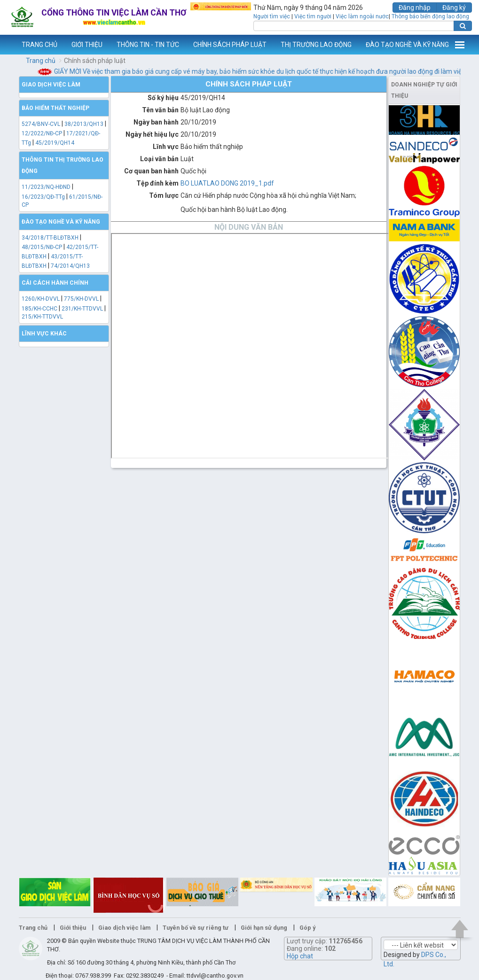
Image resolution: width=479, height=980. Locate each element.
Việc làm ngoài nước (362, 16)
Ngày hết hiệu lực (152, 134)
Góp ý (307, 928)
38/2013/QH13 (85, 124)
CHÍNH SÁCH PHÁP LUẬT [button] (230, 45)
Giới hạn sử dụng (264, 928)
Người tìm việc (272, 16)
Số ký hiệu (163, 98)
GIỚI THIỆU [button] (87, 45)
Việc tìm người (313, 16)
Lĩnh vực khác (44, 334)
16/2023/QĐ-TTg (43, 197)
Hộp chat (300, 956)
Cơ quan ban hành (151, 171)
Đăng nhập (415, 8)
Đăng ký (454, 8)
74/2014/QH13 (70, 266)
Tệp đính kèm (157, 183)
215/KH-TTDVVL (42, 317)
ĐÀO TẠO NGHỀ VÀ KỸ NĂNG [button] (407, 45)
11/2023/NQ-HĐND (46, 187)
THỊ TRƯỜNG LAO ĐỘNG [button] (316, 45)
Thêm (460, 45)
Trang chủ (41, 61)
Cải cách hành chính (55, 283)
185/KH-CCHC (39, 309)
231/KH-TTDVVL (82, 309)
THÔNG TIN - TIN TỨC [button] (148, 45)
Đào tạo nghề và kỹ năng (61, 222)
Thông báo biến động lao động (430, 16)
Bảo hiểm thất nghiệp (55, 108)
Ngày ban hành (156, 122)
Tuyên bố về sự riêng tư (196, 928)
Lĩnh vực (166, 147)
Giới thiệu (73, 928)
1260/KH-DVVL (41, 299)
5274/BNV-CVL (41, 124)
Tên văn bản (160, 110)
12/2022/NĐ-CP (42, 133)
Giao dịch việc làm (51, 85)
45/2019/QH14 (55, 143)
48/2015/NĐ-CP (42, 247)
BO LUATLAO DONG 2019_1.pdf (227, 183)
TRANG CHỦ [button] (39, 45)
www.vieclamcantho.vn (8, 45)
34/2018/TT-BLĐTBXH (50, 238)
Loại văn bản (159, 159)
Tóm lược (164, 195)
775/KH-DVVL (81, 299)
